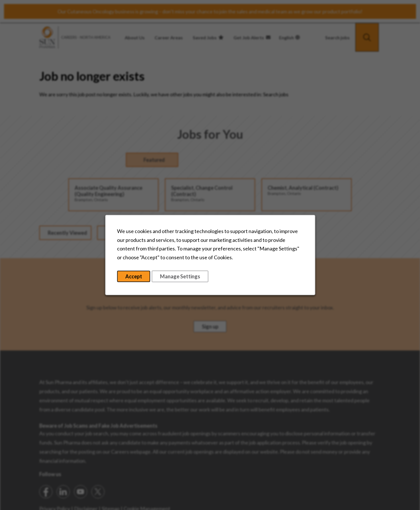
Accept (136, 277)
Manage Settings (188, 277)
